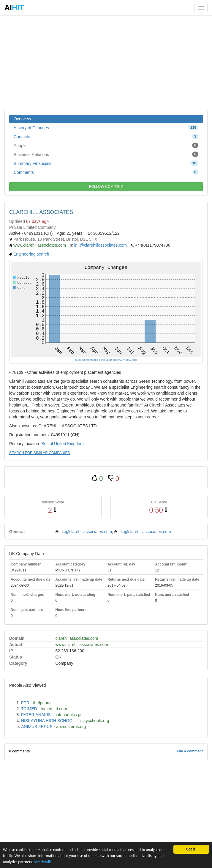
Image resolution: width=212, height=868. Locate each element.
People (106, 145)
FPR (25, 703)
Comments (106, 172)
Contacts (106, 136)
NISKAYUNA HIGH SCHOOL (48, 721)
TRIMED (29, 709)
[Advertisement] (106, 62)
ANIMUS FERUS (37, 727)
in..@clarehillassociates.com (101, 245)
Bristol (47, 444)
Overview (22, 119)
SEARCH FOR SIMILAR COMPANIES (39, 453)
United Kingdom (69, 444)
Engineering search (31, 254)
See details (43, 862)
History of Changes (106, 127)
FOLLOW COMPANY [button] (106, 187)
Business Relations (106, 154)
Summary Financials (106, 163)
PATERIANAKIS (36, 715)
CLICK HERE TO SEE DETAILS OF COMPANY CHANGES (106, 360)
